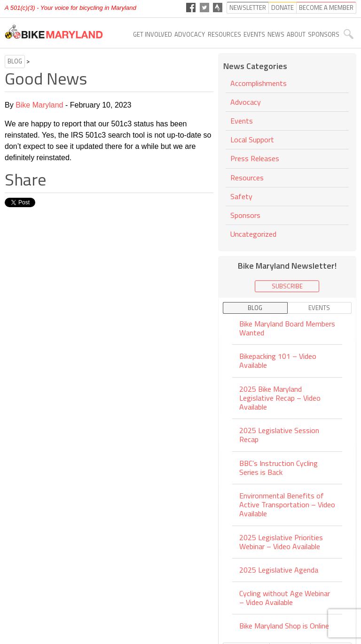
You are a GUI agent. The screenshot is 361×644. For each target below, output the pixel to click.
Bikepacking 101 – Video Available (278, 361)
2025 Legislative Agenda (279, 570)
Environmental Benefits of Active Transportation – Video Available (287, 504)
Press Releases (255, 158)
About (296, 34)
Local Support (252, 140)
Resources (224, 34)
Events (254, 34)
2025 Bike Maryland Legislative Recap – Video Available (280, 398)
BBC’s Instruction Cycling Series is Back (279, 468)
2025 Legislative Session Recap (279, 435)
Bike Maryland (39, 105)
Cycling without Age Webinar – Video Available (285, 598)
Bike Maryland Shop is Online (284, 626)
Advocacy (190, 34)
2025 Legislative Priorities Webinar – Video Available (281, 542)
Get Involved (153, 34)
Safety (241, 196)
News (276, 34)
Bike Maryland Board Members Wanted (287, 329)
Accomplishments (259, 84)
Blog (15, 61)
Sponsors (324, 34)
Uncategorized (253, 234)
